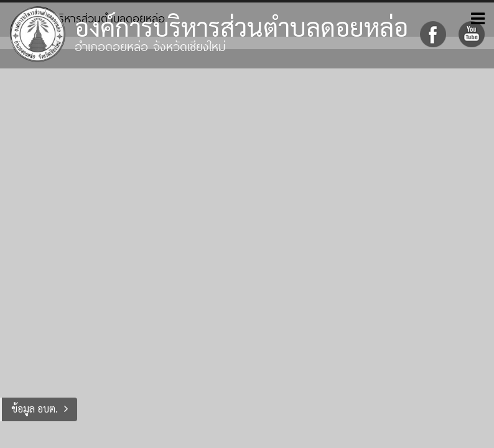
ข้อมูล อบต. (35, 408)
